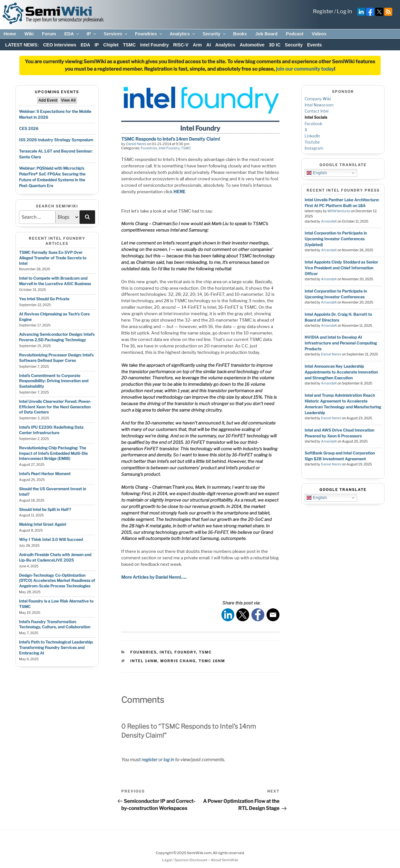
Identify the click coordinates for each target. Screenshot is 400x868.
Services (116, 34)
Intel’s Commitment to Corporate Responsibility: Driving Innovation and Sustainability (54, 381)
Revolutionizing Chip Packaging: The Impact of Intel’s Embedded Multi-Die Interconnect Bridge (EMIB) (53, 453)
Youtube (312, 142)
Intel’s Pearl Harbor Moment (45, 474)
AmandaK (329, 221)
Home (10, 34)
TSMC (129, 45)
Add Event (48, 100)
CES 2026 (29, 129)
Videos (319, 34)
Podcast (295, 34)
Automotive (252, 45)
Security (214, 34)
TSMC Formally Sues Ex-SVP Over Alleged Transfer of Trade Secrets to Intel (53, 258)
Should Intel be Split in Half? (45, 509)
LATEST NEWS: (22, 45)
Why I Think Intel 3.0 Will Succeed (51, 539)
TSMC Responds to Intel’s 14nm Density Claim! (171, 139)
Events (315, 45)
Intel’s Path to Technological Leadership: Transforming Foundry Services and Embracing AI (56, 648)
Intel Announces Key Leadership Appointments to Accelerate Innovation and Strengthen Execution (341, 372)
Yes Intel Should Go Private (44, 299)
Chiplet (111, 45)
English (317, 173)
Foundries (149, 34)
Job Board (266, 34)
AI (209, 45)
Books (240, 34)
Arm (197, 45)
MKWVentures (339, 211)
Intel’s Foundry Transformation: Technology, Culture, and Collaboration (55, 624)
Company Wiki (318, 99)
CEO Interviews (60, 45)
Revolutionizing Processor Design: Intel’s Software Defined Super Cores (56, 358)
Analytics (183, 34)
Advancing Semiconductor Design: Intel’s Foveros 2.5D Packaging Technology (57, 337)
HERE (179, 192)
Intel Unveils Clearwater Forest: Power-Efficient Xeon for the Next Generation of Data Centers (55, 407)
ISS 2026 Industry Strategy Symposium (56, 140)
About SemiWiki (224, 860)
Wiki (29, 34)
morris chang (178, 661)
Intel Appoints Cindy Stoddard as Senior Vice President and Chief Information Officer (341, 268)
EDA (72, 34)
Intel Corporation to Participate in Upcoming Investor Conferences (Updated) (336, 239)
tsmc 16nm (212, 661)
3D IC (275, 45)
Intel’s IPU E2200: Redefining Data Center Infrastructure (51, 430)
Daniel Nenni (136, 144)
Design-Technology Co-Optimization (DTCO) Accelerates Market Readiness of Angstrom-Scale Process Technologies (57, 581)
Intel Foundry (155, 45)
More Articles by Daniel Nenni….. (154, 577)
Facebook (313, 124)
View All (68, 100)
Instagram (314, 148)
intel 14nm (144, 661)
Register (323, 11)
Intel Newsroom (319, 105)
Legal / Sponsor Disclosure (185, 860)
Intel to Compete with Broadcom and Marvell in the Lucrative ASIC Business (55, 281)
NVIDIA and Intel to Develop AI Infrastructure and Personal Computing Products (341, 343)
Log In (344, 11)
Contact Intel (317, 111)
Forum (49, 34)
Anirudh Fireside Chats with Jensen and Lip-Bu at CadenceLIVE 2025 (55, 557)
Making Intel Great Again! (43, 524)
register (149, 759)
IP (92, 34)
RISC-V (181, 45)
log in (169, 759)
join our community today (305, 69)
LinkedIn (312, 136)
